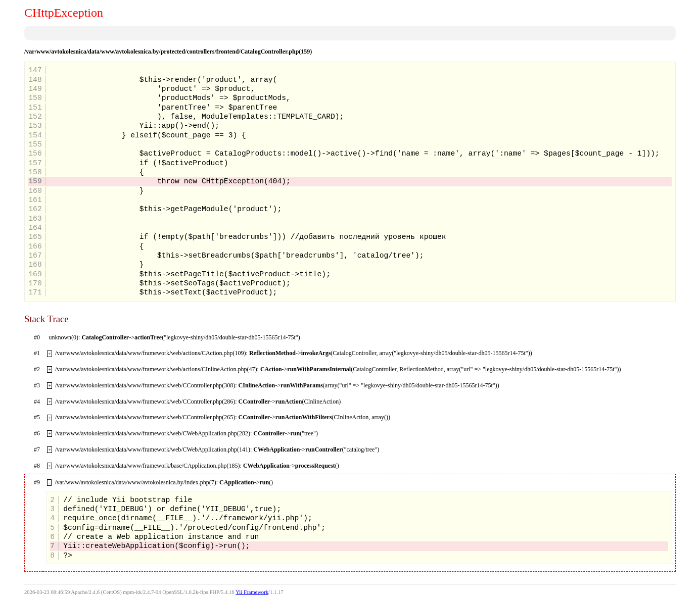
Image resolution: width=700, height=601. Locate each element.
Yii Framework (252, 592)
